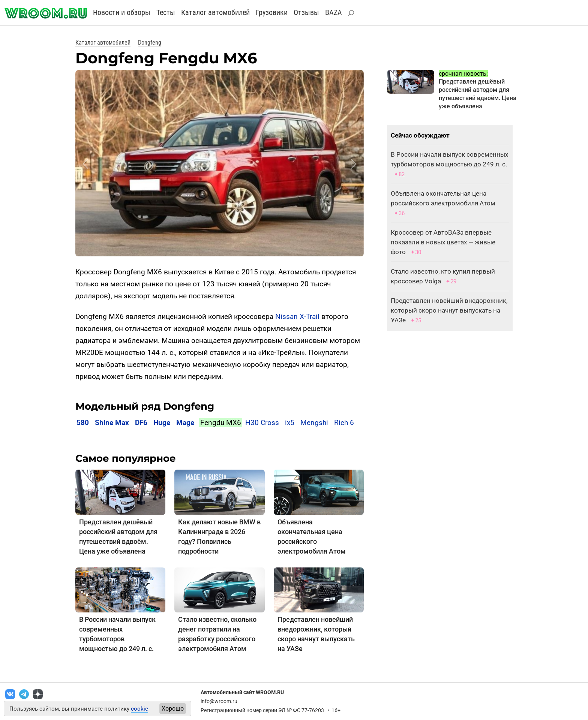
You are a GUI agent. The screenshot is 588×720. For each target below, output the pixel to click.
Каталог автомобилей (215, 12)
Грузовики (272, 12)
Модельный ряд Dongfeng (145, 406)
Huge (162, 423)
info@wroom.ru (219, 701)
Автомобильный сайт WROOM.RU (242, 692)
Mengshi (314, 423)
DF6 (141, 423)
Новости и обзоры (122, 12)
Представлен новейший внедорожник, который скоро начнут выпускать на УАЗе (449, 310)
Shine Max (112, 423)
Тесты (166, 12)
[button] (85, 164)
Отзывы (306, 12)
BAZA (334, 12)
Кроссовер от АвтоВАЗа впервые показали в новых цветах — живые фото (443, 242)
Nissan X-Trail (297, 317)
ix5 (290, 423)
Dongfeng (150, 43)
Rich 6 (344, 423)
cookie (139, 709)
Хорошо (173, 709)
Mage (185, 423)
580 (83, 423)
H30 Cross (262, 423)
